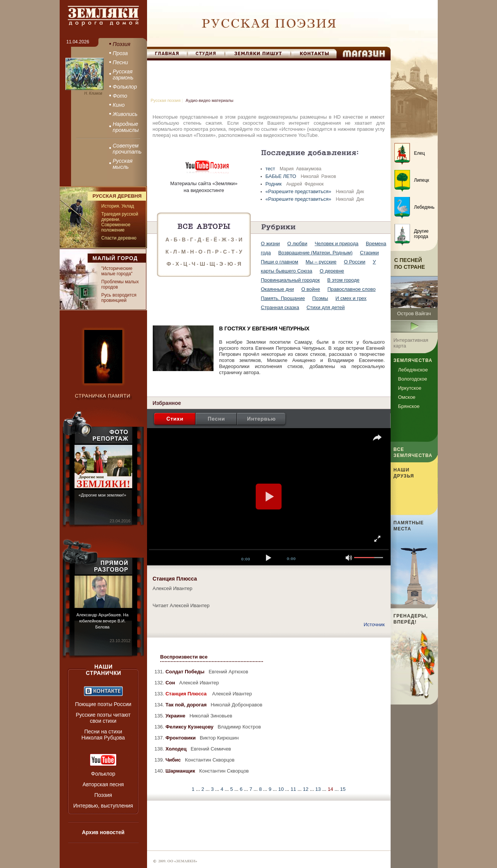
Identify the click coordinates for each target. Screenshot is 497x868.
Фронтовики (181, 738)
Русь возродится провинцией (119, 298)
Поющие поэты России (103, 704)
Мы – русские (321, 262)
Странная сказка (280, 307)
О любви (297, 244)
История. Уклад (118, 206)
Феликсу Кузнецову (190, 727)
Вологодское (413, 379)
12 (306, 789)
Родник (274, 184)
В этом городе (343, 280)
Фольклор (103, 774)
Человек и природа (336, 244)
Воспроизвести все (184, 657)
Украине (176, 716)
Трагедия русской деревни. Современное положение (120, 222)
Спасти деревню (119, 238)
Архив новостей (103, 832)
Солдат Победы (185, 672)
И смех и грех (351, 298)
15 (343, 789)
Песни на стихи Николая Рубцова (103, 735)
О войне (311, 289)
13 (319, 789)
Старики (369, 253)
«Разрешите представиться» (299, 191)
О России (355, 262)
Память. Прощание (283, 298)
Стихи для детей (326, 307)
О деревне (332, 271)
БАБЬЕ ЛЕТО (282, 176)
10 (282, 789)
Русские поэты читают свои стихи (103, 718)
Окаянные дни (278, 289)
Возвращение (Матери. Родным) (315, 253)
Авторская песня (103, 784)
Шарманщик (181, 771)
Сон (171, 683)
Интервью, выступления (103, 806)
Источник (374, 624)
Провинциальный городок (290, 280)
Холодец (176, 749)
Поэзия (103, 795)
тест (271, 169)
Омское (407, 397)
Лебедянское (413, 370)
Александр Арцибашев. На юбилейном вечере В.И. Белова (102, 621)
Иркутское (410, 388)
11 (294, 789)
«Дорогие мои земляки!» (102, 495)
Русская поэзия (166, 100)
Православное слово (352, 289)
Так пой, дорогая (187, 705)
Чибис (174, 760)
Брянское (409, 406)
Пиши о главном (280, 262)
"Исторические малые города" (117, 271)
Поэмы (320, 298)
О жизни (271, 244)
